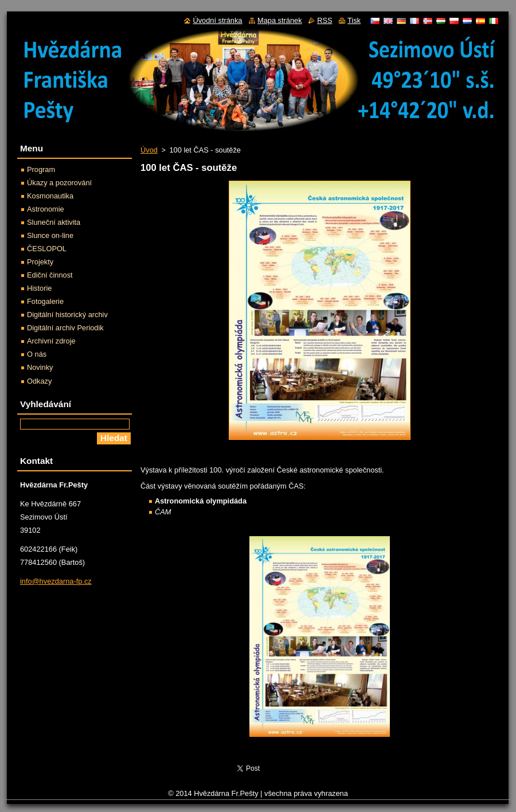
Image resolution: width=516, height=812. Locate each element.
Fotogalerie (45, 301)
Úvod (149, 150)
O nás (37, 354)
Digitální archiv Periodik (65, 328)
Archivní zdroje (51, 341)
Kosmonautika (50, 196)
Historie (39, 288)
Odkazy (39, 381)
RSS (325, 20)
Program (41, 169)
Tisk (354, 20)
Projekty (40, 262)
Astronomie (46, 209)
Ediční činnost (50, 275)
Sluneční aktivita (54, 222)
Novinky (40, 367)
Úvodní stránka (217, 20)
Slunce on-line (50, 235)
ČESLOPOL (47, 249)
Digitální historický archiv (67, 315)
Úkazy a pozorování (59, 183)
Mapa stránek (280, 20)
